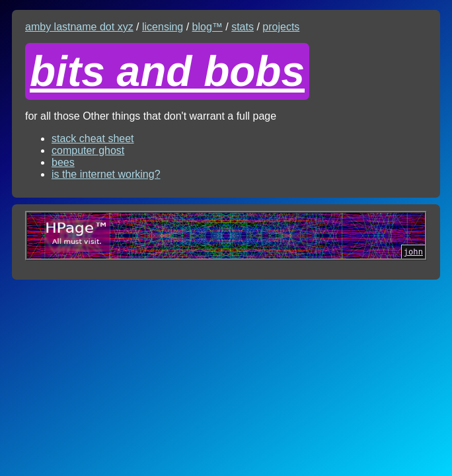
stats (243, 27)
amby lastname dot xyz (79, 27)
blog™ (207, 27)
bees (63, 162)
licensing (163, 27)
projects (281, 27)
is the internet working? (106, 174)
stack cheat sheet (93, 139)
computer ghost (88, 150)
